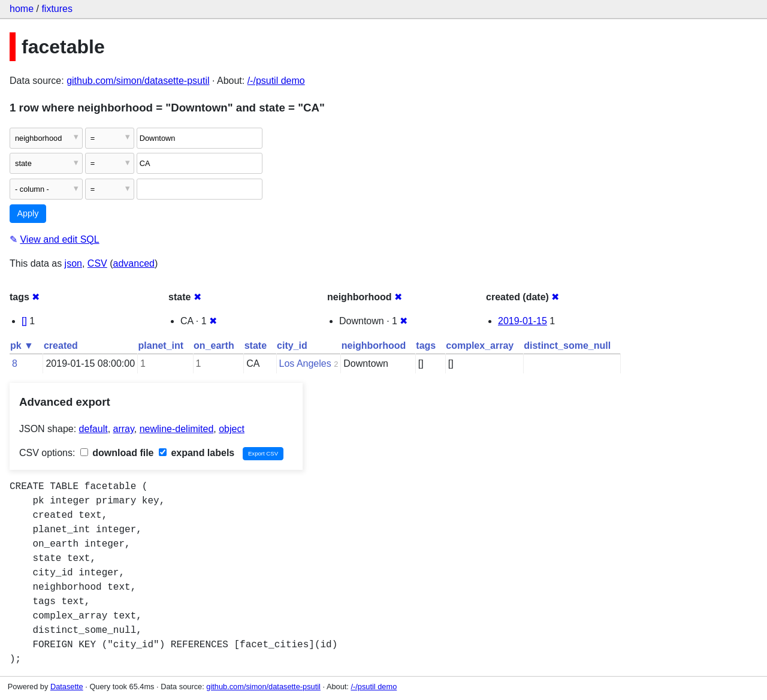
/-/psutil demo (276, 81)
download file (117, 453)
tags (426, 346)
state (256, 346)
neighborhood (374, 346)
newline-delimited (177, 429)
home (22, 9)
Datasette (67, 687)
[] (24, 321)
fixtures (57, 9)
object (232, 429)
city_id (292, 346)
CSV (97, 263)
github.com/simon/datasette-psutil (138, 81)
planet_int (161, 346)
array (124, 429)
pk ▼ (22, 346)
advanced (134, 263)
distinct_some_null (567, 346)
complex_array (480, 346)
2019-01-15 (523, 321)
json (73, 263)
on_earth (214, 346)
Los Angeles (305, 363)
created (61, 346)
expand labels (197, 453)
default (93, 429)
